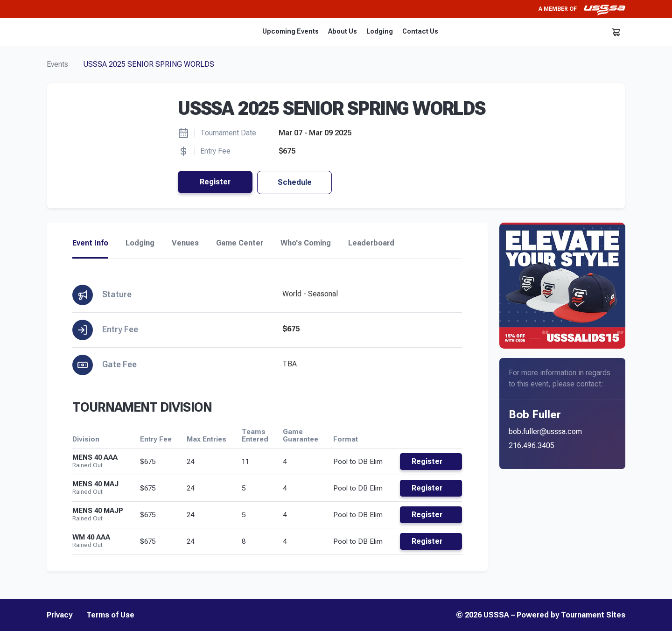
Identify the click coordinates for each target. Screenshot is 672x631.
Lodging (380, 31)
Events (57, 64)
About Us (343, 31)
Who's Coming (306, 243)
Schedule (295, 182)
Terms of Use (110, 615)
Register (215, 182)
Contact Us (420, 31)
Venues (185, 243)
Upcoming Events (290, 31)
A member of (582, 9)
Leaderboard (371, 243)
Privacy (59, 615)
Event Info (90, 243)
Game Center (240, 243)
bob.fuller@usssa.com (545, 431)
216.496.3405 (532, 445)
